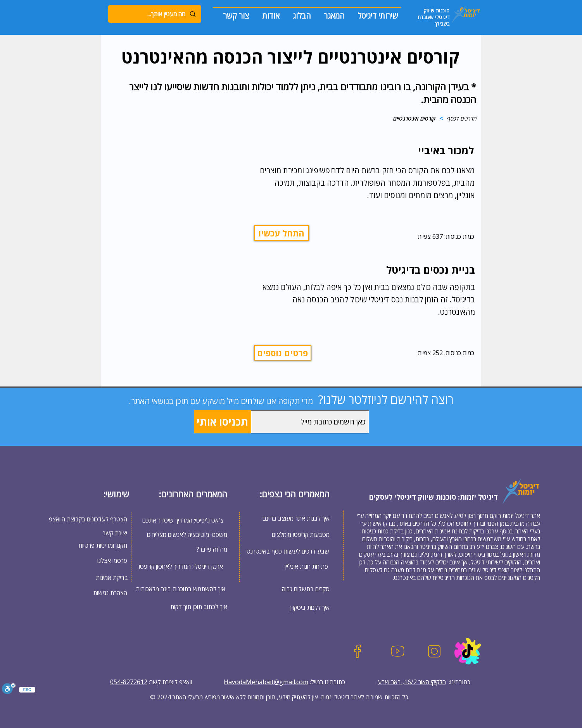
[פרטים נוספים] (283, 353)
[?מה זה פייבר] (186, 549)
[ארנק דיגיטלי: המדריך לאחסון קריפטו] (181, 566)
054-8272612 (129, 682)
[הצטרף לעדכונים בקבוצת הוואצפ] (87, 519)
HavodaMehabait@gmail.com (266, 682)
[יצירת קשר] (114, 533)
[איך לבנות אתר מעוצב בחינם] (288, 518)
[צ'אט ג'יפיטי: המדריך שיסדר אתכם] (185, 520)
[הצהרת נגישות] (101, 593)
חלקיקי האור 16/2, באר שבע (412, 682)
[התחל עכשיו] (282, 233)
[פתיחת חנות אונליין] (306, 566)
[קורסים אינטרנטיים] (414, 118)
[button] (374, 12)
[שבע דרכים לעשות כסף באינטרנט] (288, 551)
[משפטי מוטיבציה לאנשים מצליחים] (186, 534)
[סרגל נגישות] (9, 689)
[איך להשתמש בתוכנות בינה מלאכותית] (180, 589)
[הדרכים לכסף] (462, 118)
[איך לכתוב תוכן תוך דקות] (188, 606)
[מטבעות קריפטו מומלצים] (288, 535)
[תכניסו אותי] (223, 422)
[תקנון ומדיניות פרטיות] (101, 545)
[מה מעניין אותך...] (155, 14)
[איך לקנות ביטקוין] (299, 607)
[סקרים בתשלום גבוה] (299, 589)
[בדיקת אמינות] (102, 577)
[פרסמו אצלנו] (101, 560)
